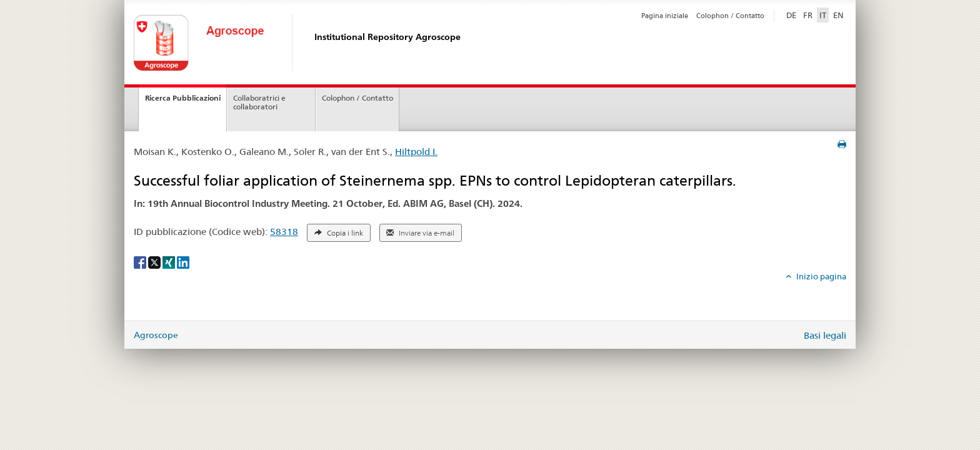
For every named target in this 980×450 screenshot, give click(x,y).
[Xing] (170, 261)
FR (808, 15)
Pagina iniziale (665, 16)
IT (823, 15)
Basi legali (825, 335)
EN (838, 15)
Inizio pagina (820, 276)
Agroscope (156, 335)
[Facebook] (141, 261)
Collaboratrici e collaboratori (259, 102)
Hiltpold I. (416, 152)
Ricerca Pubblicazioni (183, 98)
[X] (155, 261)
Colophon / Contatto (730, 16)
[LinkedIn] (183, 261)
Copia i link (339, 233)
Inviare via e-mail (420, 233)
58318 (284, 232)
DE (792, 14)
